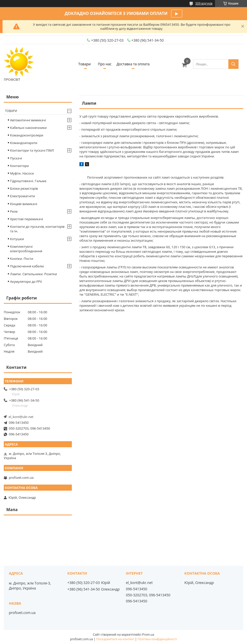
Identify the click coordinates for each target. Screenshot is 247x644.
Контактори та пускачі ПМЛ (32, 150)
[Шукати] (233, 64)
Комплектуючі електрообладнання (26, 249)
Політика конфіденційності (157, 639)
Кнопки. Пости (22, 259)
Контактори (19, 166)
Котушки (17, 239)
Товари (84, 64)
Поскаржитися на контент (115, 639)
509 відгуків (204, 3)
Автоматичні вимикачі (28, 120)
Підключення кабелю (27, 266)
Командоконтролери (27, 135)
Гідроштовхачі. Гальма (28, 181)
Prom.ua (148, 635)
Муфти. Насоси (22, 173)
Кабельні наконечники (28, 128)
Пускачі (16, 158)
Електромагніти (23, 196)
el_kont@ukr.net (21, 417)
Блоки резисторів (24, 188)
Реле (14, 211)
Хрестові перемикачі (27, 219)
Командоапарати (24, 143)
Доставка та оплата (133, 64)
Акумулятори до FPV (26, 282)
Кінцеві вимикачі (24, 204)
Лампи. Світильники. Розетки (34, 274)
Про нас (105, 64)
